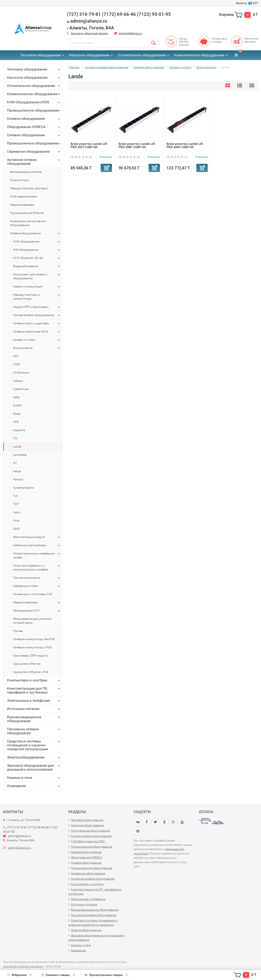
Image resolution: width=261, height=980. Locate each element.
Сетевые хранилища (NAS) (37, 332)
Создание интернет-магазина (23, 966)
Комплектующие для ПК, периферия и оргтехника (34, 690)
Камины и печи (34, 778)
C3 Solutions (21, 373)
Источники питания (34, 709)
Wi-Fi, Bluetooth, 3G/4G (37, 258)
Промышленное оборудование (34, 110)
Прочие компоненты (37, 578)
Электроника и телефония (34, 701)
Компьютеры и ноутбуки (34, 680)
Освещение (34, 786)
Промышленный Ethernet (27, 213)
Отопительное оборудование (142, 55)
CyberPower (21, 389)
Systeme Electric (24, 488)
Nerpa (17, 471)
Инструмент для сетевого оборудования (37, 276)
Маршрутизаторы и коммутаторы (37, 297)
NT (15, 463)
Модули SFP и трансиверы (37, 307)
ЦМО (16, 529)
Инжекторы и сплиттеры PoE (33, 594)
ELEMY (18, 405)
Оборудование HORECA (34, 127)
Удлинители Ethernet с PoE (31, 672)
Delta (16, 397)
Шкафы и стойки (37, 340)
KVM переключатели (24, 196)
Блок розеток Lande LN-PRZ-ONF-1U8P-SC (137, 145)
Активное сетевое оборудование (34, 162)
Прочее (18, 631)
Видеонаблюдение (37, 266)
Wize (16, 521)
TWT (16, 504)
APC (16, 356)
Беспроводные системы (26, 172)
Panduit (18, 479)
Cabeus (18, 381)
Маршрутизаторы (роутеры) (29, 188)
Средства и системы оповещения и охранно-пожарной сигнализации (34, 745)
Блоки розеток (37, 348)
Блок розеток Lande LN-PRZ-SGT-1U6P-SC (89, 145)
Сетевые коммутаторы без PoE (34, 639)
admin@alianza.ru (130, 33)
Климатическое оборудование (199, 55)
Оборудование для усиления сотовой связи (32, 621)
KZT (247, 3)
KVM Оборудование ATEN (34, 102)
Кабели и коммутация (37, 287)
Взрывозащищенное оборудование (34, 719)
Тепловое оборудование (41, 55)
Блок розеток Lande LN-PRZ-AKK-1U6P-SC (185, 145)
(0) (81, 157)
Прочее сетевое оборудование (37, 315)
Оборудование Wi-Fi (37, 611)
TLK (16, 496)
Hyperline (19, 430)
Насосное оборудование (89, 55)
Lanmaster (20, 455)
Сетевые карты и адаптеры (37, 323)
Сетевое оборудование (34, 119)
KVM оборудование (37, 242)
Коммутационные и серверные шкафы (37, 555)
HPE (16, 422)
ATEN (17, 364)
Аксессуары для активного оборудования (28, 223)
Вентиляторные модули (37, 537)
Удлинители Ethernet (27, 664)
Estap (17, 414)
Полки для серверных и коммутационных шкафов (37, 567)
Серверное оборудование (34, 152)
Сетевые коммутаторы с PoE (32, 647)
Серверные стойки (37, 586)
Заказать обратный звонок (89, 33)
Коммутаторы (20, 180)
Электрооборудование (34, 757)
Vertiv (17, 512)
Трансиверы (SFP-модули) (31, 656)
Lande (17, 447)
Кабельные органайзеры (37, 545)
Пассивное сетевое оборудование (34, 731)
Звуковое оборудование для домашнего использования (34, 767)
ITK (15, 438)
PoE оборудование (37, 250)
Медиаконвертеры (22, 205)
